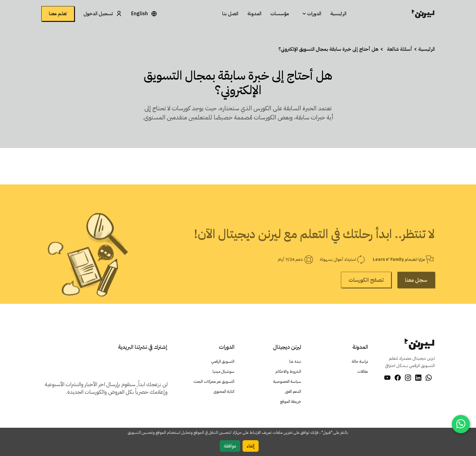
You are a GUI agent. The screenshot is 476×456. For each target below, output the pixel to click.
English (139, 14)
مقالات (363, 372)
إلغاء (251, 446)
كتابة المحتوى (224, 392)
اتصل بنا (230, 14)
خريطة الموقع (291, 402)
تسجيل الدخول (98, 14)
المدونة (254, 14)
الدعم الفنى (293, 392)
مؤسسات (280, 14)
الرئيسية (338, 14)
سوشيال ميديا (223, 372)
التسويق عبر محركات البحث (213, 382)
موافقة (230, 446)
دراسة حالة (360, 362)
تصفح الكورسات (366, 295)
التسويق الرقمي (222, 362)
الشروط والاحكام (288, 372)
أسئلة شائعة (400, 49)
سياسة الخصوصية (286, 382)
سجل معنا (416, 295)
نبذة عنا (295, 362)
